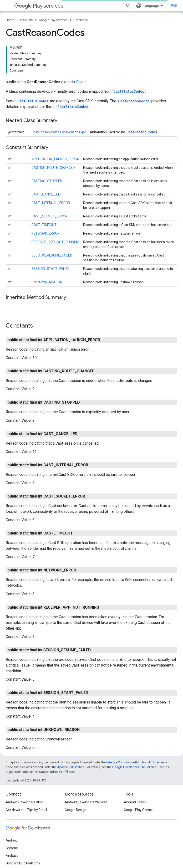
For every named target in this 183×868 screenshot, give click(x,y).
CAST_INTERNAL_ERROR (51, 203)
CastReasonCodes (134, 101)
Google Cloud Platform (23, 863)
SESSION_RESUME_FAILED (52, 255)
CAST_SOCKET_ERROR (49, 216)
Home (10, 20)
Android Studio (135, 802)
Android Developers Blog (24, 802)
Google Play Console (139, 810)
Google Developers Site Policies (134, 767)
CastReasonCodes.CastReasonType (59, 132)
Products (26, 20)
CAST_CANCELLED (46, 194)
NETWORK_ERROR (46, 233)
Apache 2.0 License (71, 767)
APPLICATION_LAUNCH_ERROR (55, 159)
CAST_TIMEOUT (44, 225)
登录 (174, 6)
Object (81, 82)
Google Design (76, 810)
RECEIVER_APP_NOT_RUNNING (55, 242)
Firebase (12, 856)
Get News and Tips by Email (26, 810)
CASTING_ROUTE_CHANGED (53, 168)
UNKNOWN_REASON (47, 282)
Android (12, 840)
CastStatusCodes (129, 91)
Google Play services (53, 20)
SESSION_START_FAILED (51, 269)
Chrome (12, 848)
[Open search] (128, 6)
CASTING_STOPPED (47, 181)
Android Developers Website (86, 802)
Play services (39, 6)
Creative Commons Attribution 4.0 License (135, 762)
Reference (81, 20)
